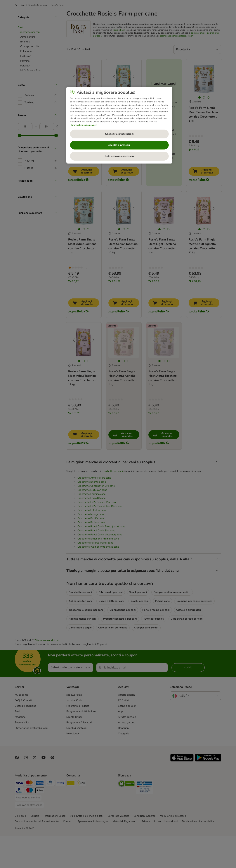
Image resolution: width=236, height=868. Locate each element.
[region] (119, 125)
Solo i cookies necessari (119, 156)
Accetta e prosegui (119, 145)
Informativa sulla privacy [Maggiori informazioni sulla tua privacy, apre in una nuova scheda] (84, 125)
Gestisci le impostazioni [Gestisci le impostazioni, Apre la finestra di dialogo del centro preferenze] (119, 134)
